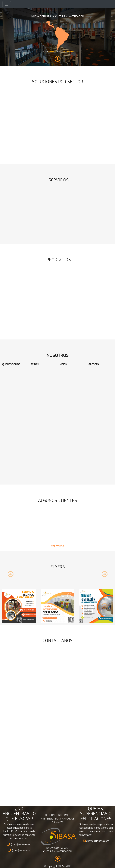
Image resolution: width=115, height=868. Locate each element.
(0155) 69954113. (19, 851)
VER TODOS (58, 546)
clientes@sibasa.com (96, 841)
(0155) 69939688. (19, 845)
